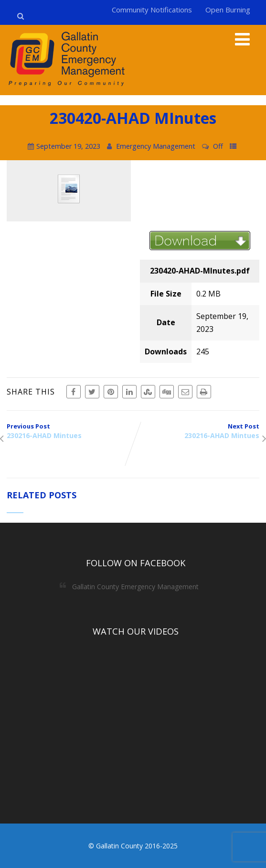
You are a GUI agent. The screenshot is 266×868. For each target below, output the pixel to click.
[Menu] (242, 39)
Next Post (197, 431)
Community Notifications (152, 10)
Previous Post (70, 431)
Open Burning (228, 10)
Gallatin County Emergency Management (135, 587)
